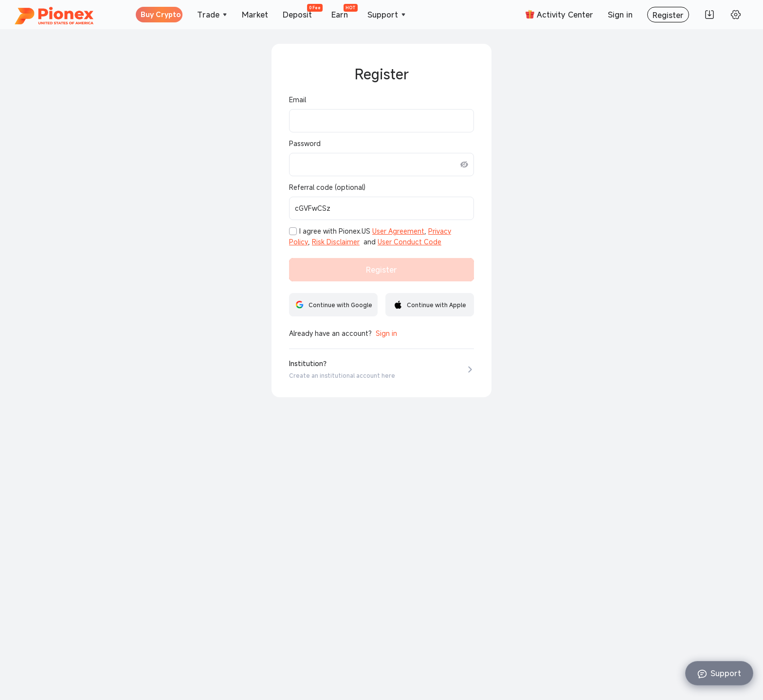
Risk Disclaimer (336, 242)
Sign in (386, 333)
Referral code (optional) (327, 187)
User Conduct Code (409, 242)
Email (298, 100)
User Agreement (398, 231)
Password (305, 144)
